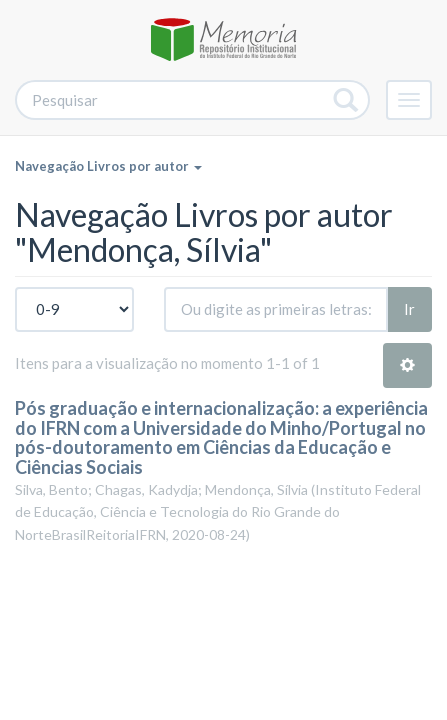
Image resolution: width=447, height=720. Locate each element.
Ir (409, 309)
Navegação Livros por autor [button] (108, 166)
